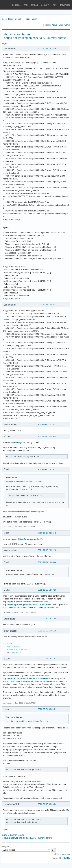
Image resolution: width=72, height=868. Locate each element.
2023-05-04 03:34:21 (47, 709)
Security (45, 5)
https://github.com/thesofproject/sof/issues (23, 602)
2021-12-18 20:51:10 (47, 550)
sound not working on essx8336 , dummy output (35, 38)
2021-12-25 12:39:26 (47, 590)
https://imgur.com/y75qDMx (31, 512)
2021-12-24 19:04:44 (47, 562)
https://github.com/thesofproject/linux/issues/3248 (26, 678)
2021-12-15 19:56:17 (47, 469)
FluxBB (67, 858)
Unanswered (64, 25)
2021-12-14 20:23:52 (47, 424)
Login (35, 19)
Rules (11, 19)
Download (65, 5)
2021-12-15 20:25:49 (47, 533)
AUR (55, 5)
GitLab (35, 5)
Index (4, 19)
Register (27, 19)
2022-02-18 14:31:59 (47, 619)
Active (54, 25)
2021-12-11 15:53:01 (47, 305)
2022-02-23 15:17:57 (47, 659)
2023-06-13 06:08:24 (47, 804)
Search (18, 19)
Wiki (26, 5)
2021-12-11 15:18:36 (47, 49)
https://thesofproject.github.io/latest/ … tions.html (26, 605)
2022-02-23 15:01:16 (47, 631)
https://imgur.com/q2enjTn (30, 539)
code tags (18, 442)
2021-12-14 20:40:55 (47, 436)
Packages (16, 5)
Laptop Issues (21, 34)
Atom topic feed (63, 854)
